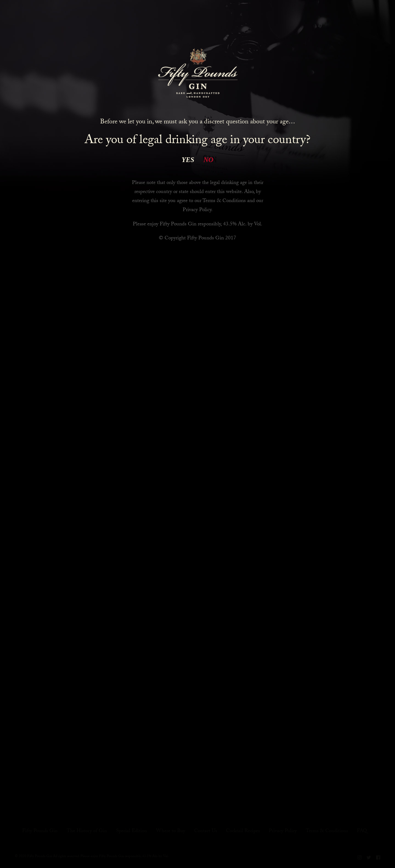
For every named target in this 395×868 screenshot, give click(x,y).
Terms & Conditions (224, 201)
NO (208, 160)
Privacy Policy (197, 210)
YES (188, 160)
